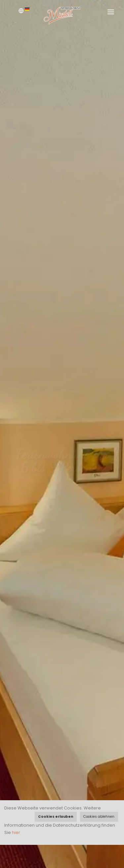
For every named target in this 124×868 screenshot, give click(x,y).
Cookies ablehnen (99, 817)
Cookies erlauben (56, 817)
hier (16, 832)
